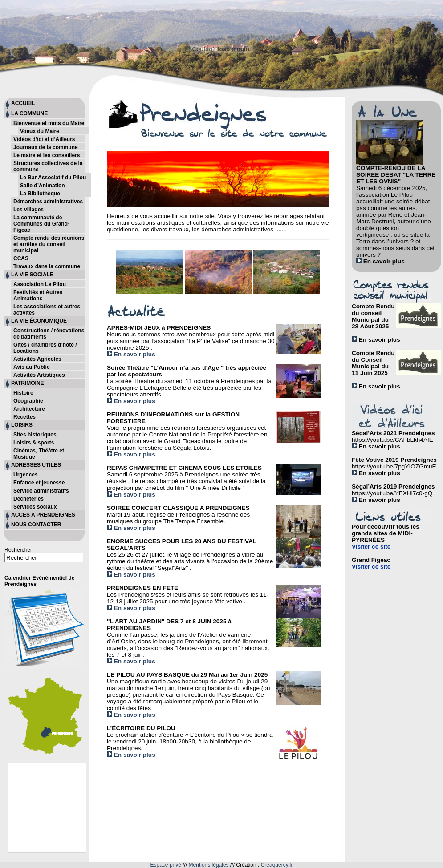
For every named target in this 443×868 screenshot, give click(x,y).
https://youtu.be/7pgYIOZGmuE (394, 466)
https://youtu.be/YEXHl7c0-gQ (392, 493)
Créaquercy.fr (277, 865)
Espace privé (166, 865)
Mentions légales (209, 865)
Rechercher (18, 550)
